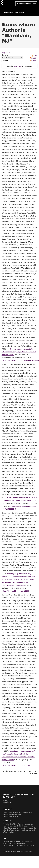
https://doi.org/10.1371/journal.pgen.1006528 (20, 361)
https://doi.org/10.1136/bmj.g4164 (16, 766)
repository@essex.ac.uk (10, 817)
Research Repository (14, 13)
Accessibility (7, 802)
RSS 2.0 (34, 60)
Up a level (7, 53)
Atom (35, 56)
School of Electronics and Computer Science (17, 828)
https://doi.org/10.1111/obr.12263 (15, 591)
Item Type (17, 66)
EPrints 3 (13, 826)
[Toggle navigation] (26, 4)
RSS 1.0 (34, 58)
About (5, 800)
